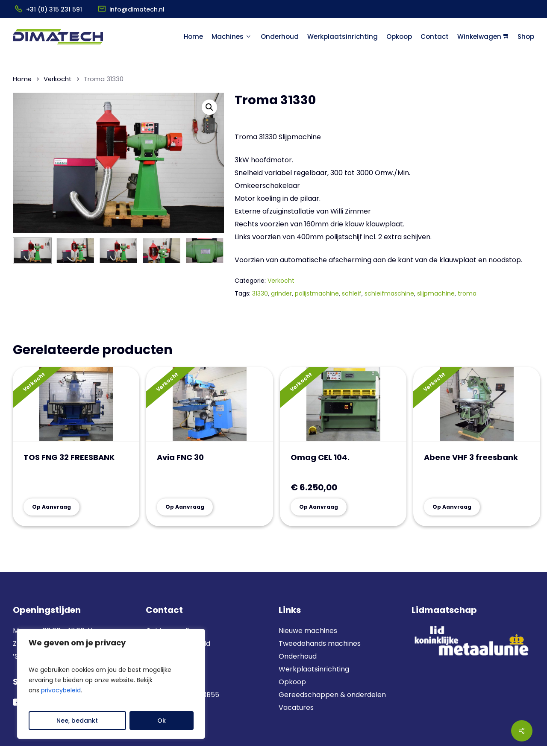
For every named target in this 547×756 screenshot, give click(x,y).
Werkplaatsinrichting (314, 669)
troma (467, 293)
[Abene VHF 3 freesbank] (476, 404)
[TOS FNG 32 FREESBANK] (76, 404)
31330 (260, 293)
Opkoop (292, 682)
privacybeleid (61, 690)
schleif (352, 293)
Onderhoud (298, 656)
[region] (111, 684)
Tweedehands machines (320, 643)
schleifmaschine (389, 293)
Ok (162, 721)
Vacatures (296, 708)
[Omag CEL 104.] (343, 404)
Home (22, 79)
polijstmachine (317, 293)
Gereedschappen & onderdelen (332, 695)
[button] (209, 107)
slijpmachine (436, 293)
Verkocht (58, 79)
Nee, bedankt (77, 721)
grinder (281, 293)
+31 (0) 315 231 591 (54, 9)
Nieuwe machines (309, 631)
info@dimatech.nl (137, 9)
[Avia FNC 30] (209, 404)
